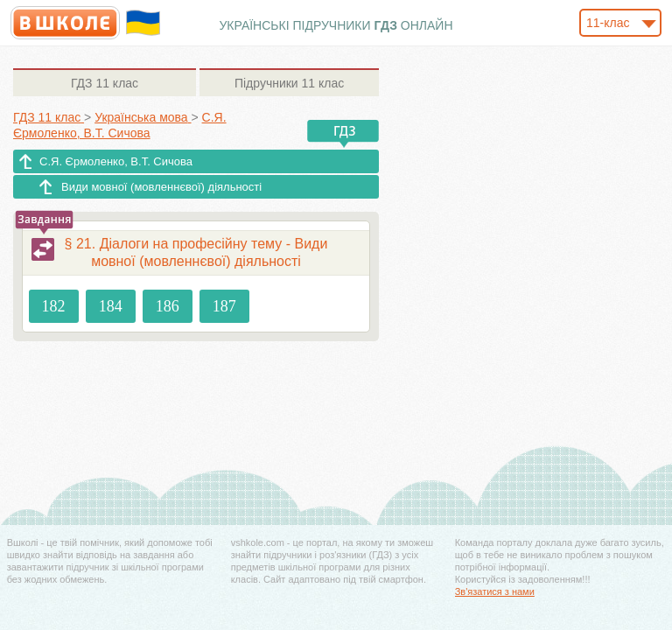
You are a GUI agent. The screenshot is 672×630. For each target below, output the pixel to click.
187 (224, 306)
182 (54, 306)
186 (168, 306)
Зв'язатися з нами (495, 591)
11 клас (105, 83)
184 (111, 306)
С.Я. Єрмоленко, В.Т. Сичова (116, 161)
